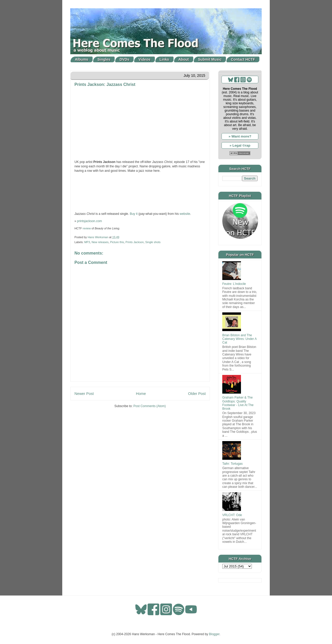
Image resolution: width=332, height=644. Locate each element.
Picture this (117, 242)
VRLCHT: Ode (232, 515)
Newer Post (84, 394)
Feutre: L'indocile (234, 284)
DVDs (124, 59)
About (184, 59)
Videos (144, 59)
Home (141, 394)
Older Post (197, 394)
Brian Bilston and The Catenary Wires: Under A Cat (239, 339)
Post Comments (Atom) (150, 406)
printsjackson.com (89, 221)
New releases (100, 242)
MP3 (87, 242)
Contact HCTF (243, 59)
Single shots (153, 242)
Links (164, 59)
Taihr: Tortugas (233, 464)
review (87, 228)
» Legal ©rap (240, 145)
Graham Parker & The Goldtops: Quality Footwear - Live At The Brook (238, 403)
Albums (82, 59)
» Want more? (240, 136)
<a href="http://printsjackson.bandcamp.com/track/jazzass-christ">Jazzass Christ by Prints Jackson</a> (140, 192)
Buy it (134, 214)
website (185, 214)
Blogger (214, 634)
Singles (104, 59)
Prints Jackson (135, 242)
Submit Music (210, 59)
